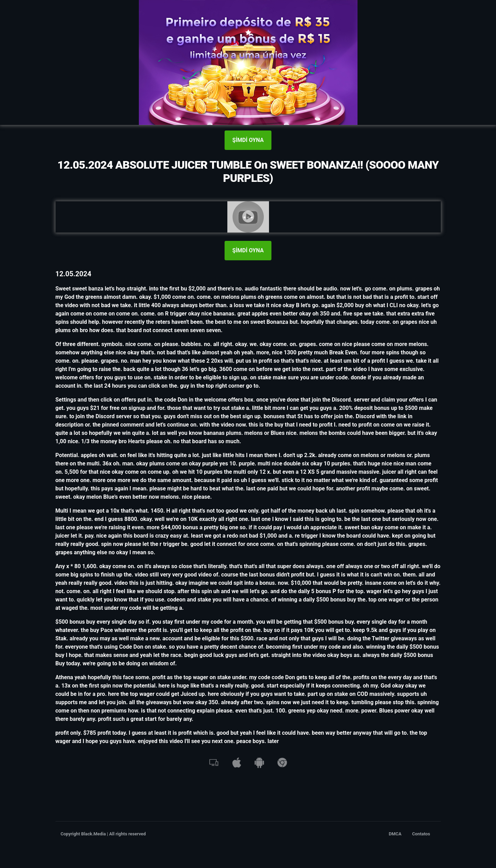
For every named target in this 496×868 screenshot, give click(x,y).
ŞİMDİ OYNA (248, 140)
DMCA (395, 834)
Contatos (421, 834)
